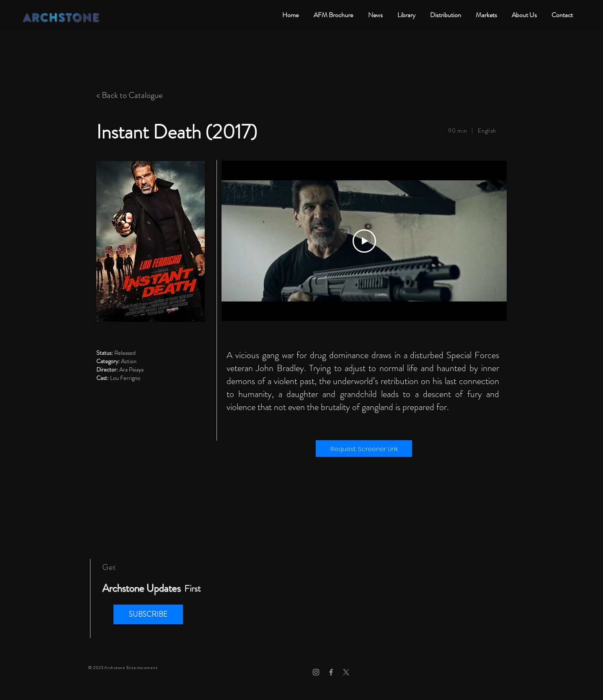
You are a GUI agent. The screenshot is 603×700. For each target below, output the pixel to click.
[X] (346, 672)
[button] (148, 614)
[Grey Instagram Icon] (316, 672)
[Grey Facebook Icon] (331, 672)
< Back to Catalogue (129, 95)
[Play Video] (364, 241)
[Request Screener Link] (364, 449)
